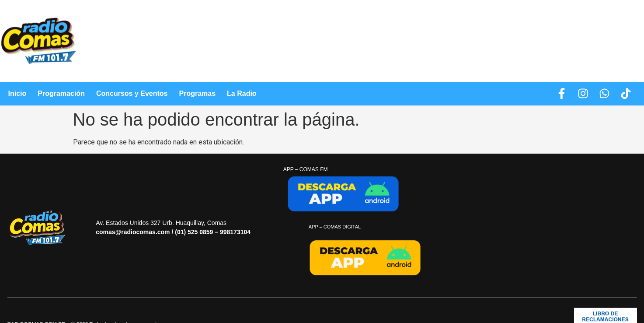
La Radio (242, 93)
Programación (61, 93)
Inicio (17, 93)
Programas (197, 93)
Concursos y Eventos (132, 93)
